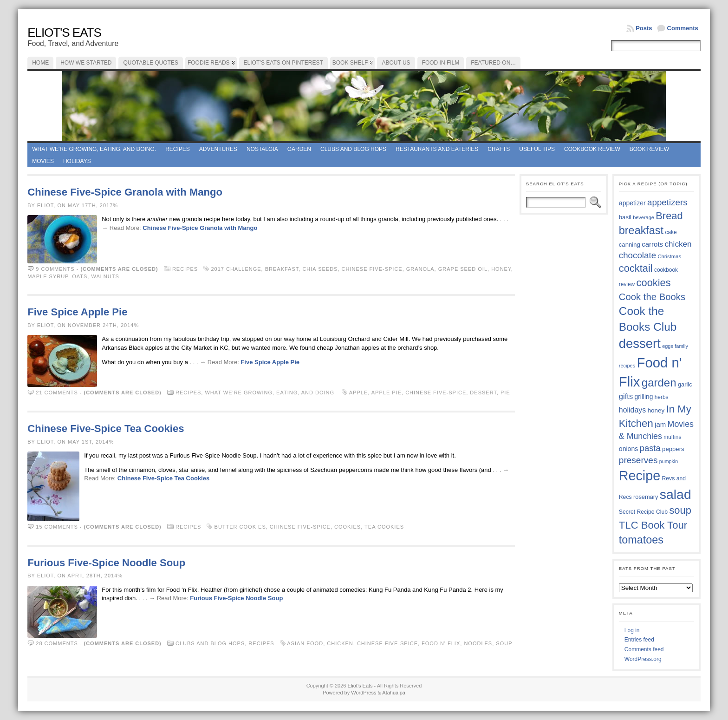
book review (649, 149)
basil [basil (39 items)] (625, 217)
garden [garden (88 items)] (659, 383)
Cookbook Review (592, 149)
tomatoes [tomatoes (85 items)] (641, 540)
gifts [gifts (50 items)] (626, 396)
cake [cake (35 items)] (671, 232)
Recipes (178, 149)
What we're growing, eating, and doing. (94, 149)
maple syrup (48, 276)
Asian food (305, 643)
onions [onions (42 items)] (629, 449)
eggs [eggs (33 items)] (668, 346)
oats (80, 276)
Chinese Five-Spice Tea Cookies (106, 429)
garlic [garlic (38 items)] (685, 384)
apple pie (387, 393)
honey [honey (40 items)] (656, 410)
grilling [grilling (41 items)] (644, 397)
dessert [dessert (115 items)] (640, 344)
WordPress (364, 693)
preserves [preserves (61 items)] (638, 460)
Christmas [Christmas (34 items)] (669, 256)
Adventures (218, 149)
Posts (644, 28)
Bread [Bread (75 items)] (669, 216)
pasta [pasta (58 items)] (650, 448)
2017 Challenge (236, 269)
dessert (483, 393)
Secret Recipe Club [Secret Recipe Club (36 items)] (643, 512)
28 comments (57, 643)
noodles (478, 643)
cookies (348, 527)
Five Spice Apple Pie (77, 312)
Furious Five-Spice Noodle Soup (106, 563)
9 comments (55, 269)
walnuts (105, 276)
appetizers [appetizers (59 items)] (667, 202)
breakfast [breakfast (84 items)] (641, 230)
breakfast (282, 269)
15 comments (57, 527)
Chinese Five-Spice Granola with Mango (125, 192)
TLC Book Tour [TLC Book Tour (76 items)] (653, 525)
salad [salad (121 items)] (676, 494)
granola (420, 269)
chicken (340, 643)
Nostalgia (262, 149)
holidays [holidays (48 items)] (632, 410)
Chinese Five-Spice (372, 269)
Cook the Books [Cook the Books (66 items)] (652, 297)
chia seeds (320, 269)
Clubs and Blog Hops (353, 149)
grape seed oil (463, 269)
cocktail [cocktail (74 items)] (636, 268)
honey (501, 269)
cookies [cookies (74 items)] (654, 283)
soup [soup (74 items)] (680, 510)
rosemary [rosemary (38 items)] (646, 497)
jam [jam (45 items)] (660, 424)
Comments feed (644, 649)
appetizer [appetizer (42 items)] (632, 203)
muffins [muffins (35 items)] (672, 437)
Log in (632, 630)
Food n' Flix (441, 643)
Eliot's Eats (64, 33)
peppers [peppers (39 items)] (673, 449)
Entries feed (639, 640)
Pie (505, 393)
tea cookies (384, 527)
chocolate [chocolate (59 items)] (637, 255)
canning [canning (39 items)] (630, 245)
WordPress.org (643, 659)
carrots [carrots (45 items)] (652, 244)
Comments (683, 28)
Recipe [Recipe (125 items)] (640, 476)
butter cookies (240, 527)
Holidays (77, 161)
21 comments (57, 393)
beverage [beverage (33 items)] (643, 217)
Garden (299, 149)
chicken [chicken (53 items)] (678, 244)
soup (504, 643)
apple (358, 393)
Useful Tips (537, 149)
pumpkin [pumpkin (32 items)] (669, 461)
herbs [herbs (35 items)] (662, 397)
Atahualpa (394, 693)
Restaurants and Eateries (437, 149)
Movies (43, 161)
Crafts (499, 149)
